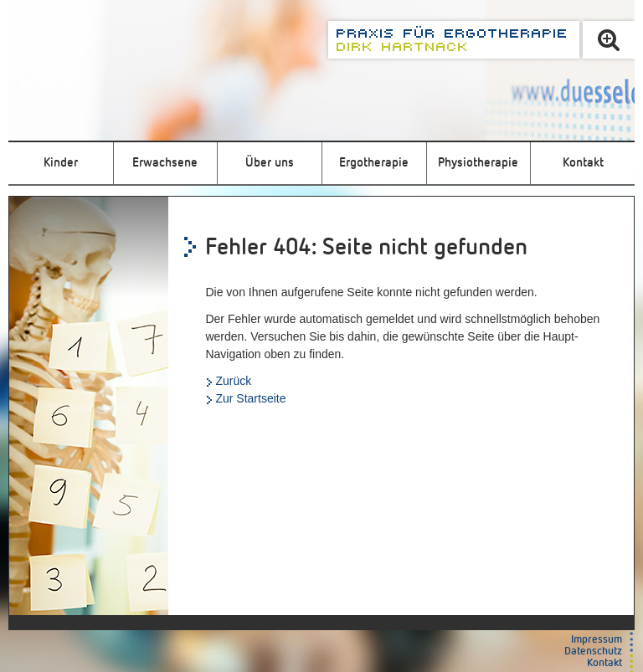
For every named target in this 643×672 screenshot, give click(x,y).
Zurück (233, 381)
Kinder (61, 163)
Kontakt (583, 163)
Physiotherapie (478, 163)
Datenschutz (593, 651)
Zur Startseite (250, 398)
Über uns (270, 163)
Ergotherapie (374, 163)
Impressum (597, 640)
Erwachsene (165, 163)
